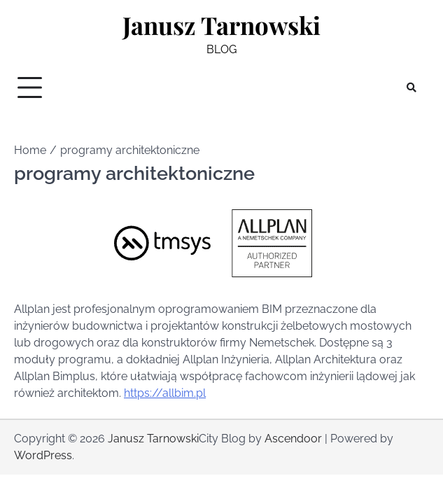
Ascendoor (293, 439)
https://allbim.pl (165, 393)
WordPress (43, 455)
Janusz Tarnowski (221, 25)
